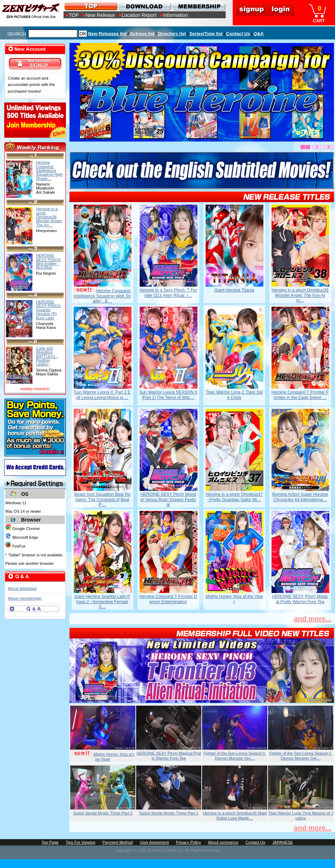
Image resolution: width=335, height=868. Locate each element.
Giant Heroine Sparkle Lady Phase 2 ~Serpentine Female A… (102, 602)
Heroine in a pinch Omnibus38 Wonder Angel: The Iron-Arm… (300, 295)
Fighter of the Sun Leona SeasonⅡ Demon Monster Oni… (235, 756)
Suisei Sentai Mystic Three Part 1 (169, 813)
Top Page (50, 842)
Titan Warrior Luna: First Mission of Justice (301, 816)
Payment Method (117, 842)
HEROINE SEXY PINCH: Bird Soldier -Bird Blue (49, 261)
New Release (100, 15)
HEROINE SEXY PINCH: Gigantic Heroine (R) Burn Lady (49, 310)
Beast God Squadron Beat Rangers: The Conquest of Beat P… (102, 499)
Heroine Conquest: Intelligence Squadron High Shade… (49, 170)
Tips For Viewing (80, 842)
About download (22, 588)
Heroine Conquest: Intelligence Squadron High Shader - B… (102, 296)
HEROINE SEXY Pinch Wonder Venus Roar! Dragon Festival (168, 499)
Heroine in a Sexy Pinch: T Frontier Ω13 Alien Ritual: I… (168, 293)
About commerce (223, 842)
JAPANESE (283, 842)
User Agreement (154, 842)
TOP (74, 15)
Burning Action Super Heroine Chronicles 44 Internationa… (300, 497)
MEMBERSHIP (198, 6)
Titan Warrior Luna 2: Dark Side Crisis (234, 395)
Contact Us (238, 34)
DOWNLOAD (144, 6)
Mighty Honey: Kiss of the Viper (234, 599)
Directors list (172, 34)
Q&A (259, 34)
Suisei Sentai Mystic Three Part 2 (103, 813)
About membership (25, 598)
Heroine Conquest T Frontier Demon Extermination (168, 599)
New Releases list (107, 34)
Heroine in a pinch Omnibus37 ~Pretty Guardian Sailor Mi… (234, 497)
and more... (313, 619)
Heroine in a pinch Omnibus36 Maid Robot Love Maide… (235, 816)
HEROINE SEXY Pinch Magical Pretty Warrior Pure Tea (300, 599)
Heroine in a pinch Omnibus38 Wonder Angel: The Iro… (49, 217)
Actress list (142, 34)
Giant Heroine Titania (234, 290)
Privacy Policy (188, 842)
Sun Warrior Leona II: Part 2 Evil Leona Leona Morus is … (102, 395)
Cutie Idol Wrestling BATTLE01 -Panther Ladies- (47, 356)
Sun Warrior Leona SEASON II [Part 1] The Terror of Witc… (168, 395)
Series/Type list (206, 34)
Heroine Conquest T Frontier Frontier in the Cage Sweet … (300, 395)
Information (176, 15)
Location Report (139, 15)
